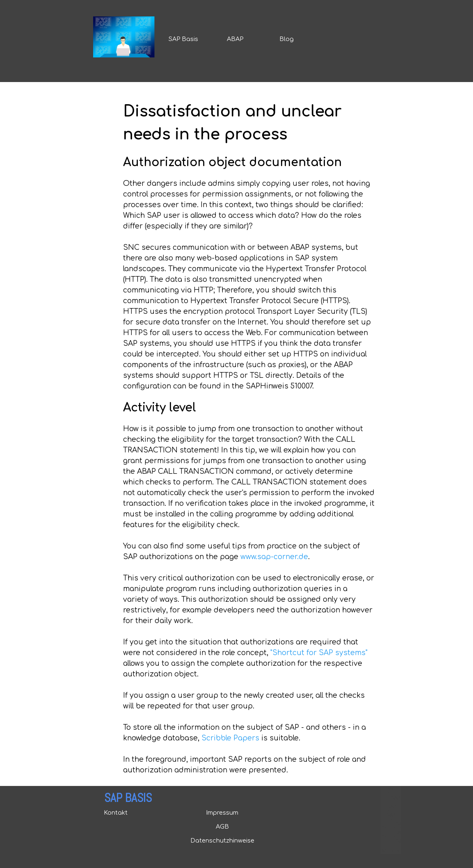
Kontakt (116, 813)
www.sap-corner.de (274, 557)
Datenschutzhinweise (222, 841)
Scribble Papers (230, 738)
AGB (222, 827)
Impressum (222, 813)
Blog (287, 39)
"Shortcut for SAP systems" (319, 653)
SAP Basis (183, 39)
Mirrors (390, 851)
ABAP (235, 39)
